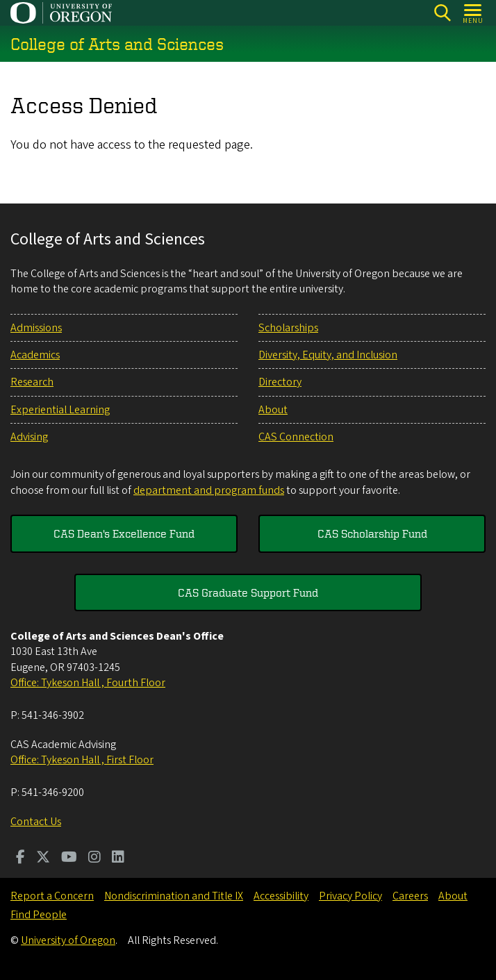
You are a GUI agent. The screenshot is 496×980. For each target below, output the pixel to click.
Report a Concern (52, 896)
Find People (39, 915)
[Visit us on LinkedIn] (118, 858)
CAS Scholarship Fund (372, 533)
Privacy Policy (350, 896)
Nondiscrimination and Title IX (174, 896)
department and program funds (209, 490)
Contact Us (36, 822)
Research (32, 382)
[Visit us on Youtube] (69, 858)
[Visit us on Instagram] (94, 858)
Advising (29, 437)
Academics (35, 355)
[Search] (442, 13)
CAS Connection (296, 437)
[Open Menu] (473, 13)
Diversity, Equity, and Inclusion (328, 355)
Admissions (36, 328)
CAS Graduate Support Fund (248, 592)
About (273, 410)
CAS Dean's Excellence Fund (124, 533)
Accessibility (281, 896)
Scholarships (288, 328)
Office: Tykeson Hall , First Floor (82, 760)
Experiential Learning (60, 410)
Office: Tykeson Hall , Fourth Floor (88, 683)
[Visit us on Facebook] (20, 858)
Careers (410, 896)
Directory (280, 382)
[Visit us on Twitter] (43, 858)
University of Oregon (68, 940)
